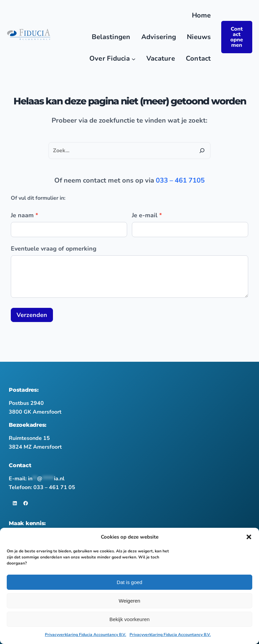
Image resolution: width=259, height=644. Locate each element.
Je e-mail (147, 215)
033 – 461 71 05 (54, 487)
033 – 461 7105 (180, 180)
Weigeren (129, 601)
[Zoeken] (202, 151)
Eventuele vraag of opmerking (54, 249)
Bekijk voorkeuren (129, 619)
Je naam (24, 215)
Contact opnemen (237, 37)
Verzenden (32, 315)
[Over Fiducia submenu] (134, 59)
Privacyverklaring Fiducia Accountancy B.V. (85, 635)
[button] (249, 537)
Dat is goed (129, 582)
